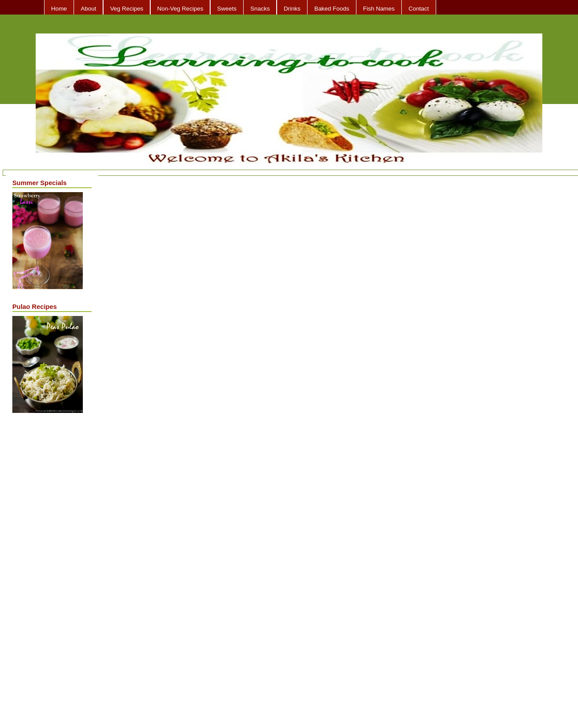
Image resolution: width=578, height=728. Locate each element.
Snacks (260, 9)
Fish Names (379, 9)
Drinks (292, 9)
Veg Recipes (127, 9)
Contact (419, 9)
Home (59, 9)
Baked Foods (332, 9)
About (88, 9)
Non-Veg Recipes (180, 9)
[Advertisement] (48, 559)
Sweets (227, 9)
